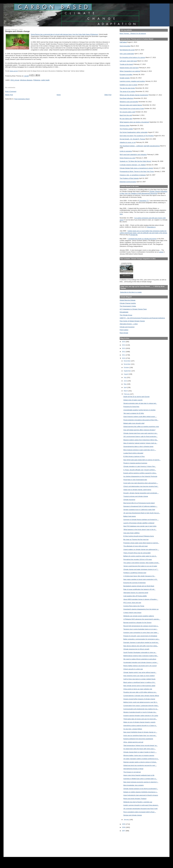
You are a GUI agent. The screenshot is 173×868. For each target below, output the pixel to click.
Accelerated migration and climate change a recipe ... (141, 662)
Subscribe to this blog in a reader (131, 292)
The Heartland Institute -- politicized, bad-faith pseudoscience (140, 146)
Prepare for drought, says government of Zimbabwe (140, 636)
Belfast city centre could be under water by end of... (140, 556)
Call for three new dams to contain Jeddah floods (139, 679)
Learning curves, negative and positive (132, 81)
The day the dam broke (127, 88)
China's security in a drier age (133, 669)
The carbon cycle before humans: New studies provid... (141, 563)
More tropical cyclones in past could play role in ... (140, 450)
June (126, 381)
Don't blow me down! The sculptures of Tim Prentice (137, 136)
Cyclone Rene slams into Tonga (134, 606)
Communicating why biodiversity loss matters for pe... (141, 709)
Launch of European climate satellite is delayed (139, 523)
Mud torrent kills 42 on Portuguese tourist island (139, 503)
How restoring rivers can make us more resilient (139, 676)
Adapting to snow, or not (128, 142)
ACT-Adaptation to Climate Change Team (133, 309)
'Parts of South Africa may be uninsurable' (137, 553)
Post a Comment (11, 91)
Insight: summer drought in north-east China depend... (141, 805)
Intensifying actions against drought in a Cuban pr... (140, 726)
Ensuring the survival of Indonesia (135, 583)
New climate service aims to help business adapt (139, 686)
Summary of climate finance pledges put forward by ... (141, 520)
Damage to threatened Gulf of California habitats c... (140, 506)
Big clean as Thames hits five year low (136, 539)
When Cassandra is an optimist (130, 71)
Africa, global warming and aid (133, 742)
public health (45, 80)
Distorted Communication (128, 182)
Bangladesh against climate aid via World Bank (139, 586)
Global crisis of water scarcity (133, 400)
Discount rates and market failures (131, 105)
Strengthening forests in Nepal (133, 769)
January (127, 820)
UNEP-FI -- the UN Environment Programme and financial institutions (142, 318)
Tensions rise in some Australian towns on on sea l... (141, 629)
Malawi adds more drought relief (134, 423)
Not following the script (127, 50)
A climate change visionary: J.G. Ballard (133, 165)
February (127, 394)
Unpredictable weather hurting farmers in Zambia (139, 410)
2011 (124, 355)
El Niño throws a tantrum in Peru (134, 456)
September (128, 371)
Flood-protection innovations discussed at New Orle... (141, 420)
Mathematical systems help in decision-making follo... (141, 656)
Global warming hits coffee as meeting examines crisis (141, 427)
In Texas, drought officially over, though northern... (140, 470)
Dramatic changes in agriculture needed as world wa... (141, 642)
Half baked (123, 42)
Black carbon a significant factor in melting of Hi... (140, 682)
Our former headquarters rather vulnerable (134, 132)
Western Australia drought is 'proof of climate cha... (140, 712)
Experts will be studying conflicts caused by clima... (140, 473)
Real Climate (124, 333)
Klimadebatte (124, 312)
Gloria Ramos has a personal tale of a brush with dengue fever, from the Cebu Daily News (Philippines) (64, 34)
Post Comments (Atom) (22, 99)
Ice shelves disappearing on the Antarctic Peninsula (140, 476)
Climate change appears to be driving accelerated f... (141, 789)
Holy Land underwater (127, 54)
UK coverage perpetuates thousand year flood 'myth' (141, 809)
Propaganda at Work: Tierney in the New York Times (137, 171)
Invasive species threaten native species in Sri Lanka (141, 716)
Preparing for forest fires (131, 407)
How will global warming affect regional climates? (140, 430)
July (125, 377)
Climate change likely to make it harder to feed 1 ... (140, 752)
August (126, 374)
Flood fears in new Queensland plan (135, 480)
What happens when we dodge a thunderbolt (134, 122)
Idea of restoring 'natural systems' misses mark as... (140, 443)
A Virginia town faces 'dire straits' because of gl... (139, 576)
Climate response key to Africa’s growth (136, 649)
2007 (124, 831)
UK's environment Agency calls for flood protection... (140, 436)
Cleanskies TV (144, 201)
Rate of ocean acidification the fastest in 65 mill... (139, 589)
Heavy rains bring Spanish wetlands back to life (139, 775)
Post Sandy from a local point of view (132, 108)
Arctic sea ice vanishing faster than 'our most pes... (140, 735)
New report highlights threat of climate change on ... (140, 732)
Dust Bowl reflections (127, 98)
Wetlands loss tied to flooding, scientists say (138, 802)
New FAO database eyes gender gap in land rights (140, 526)
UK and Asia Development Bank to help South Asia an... (142, 513)
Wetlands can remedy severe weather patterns (139, 616)
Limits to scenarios (126, 151)
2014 (124, 345)
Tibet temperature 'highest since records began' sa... (141, 745)
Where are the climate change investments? (134, 95)
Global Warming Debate (128, 300)
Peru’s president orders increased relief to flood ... (140, 812)
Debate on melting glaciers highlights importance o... (141, 792)
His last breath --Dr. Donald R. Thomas (132, 139)
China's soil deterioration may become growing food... (141, 486)
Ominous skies (125, 125)
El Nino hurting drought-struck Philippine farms (139, 536)
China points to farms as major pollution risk (138, 689)
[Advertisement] (130, 843)
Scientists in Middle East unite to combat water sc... (140, 779)
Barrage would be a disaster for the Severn (137, 623)
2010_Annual (15, 80)
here (121, 214)
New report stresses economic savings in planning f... (141, 782)
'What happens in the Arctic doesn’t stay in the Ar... (140, 530)
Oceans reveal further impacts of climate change (139, 699)
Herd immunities (125, 46)
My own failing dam (126, 119)
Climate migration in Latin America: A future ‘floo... (140, 466)
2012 (124, 352)
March (126, 391)
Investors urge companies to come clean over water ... (141, 633)
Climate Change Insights (128, 303)
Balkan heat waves (130, 516)
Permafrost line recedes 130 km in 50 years (138, 559)
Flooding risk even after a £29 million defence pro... (140, 692)
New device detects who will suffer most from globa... (141, 646)
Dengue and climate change (133, 815)
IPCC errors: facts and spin (132, 603)
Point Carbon (124, 330)
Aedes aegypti (14, 71)
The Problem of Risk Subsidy (129, 178)
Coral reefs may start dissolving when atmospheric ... (141, 483)
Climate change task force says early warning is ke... (141, 433)
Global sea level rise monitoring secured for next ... (140, 765)
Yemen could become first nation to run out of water (140, 566)
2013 (124, 348)
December (127, 361)
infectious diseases (26, 80)
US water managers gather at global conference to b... (141, 759)
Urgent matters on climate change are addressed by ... (141, 549)
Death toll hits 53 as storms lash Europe (136, 397)
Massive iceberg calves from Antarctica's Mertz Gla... (141, 440)
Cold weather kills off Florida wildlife (135, 596)
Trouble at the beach (126, 64)
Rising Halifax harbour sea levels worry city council (140, 666)
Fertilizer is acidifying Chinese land (135, 573)
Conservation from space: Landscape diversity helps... (141, 706)
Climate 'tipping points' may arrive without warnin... (140, 672)
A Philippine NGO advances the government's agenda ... (142, 619)
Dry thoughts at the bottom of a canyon (132, 57)
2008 (124, 827)
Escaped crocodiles (126, 75)
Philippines (37, 80)
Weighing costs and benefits (129, 102)
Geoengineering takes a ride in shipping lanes (138, 446)
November (127, 364)
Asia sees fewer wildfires (131, 533)
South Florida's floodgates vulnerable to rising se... (140, 652)
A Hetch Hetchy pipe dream (132, 613)
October (127, 367)
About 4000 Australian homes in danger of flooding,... (141, 599)
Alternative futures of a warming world (136, 593)
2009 (124, 824)
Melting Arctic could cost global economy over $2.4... (141, 702)
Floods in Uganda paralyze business (135, 463)
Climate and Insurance (127, 327)
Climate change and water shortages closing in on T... (141, 569)
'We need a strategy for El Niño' (134, 413)
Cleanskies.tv (151, 227)
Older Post (108, 95)
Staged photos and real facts (129, 68)
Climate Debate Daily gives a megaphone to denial (136, 168)
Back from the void (126, 115)
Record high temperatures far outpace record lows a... (141, 626)
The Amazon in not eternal (132, 772)
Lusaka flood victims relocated (133, 453)
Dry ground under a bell (127, 112)
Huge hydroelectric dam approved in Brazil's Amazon (141, 795)
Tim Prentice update (126, 129)
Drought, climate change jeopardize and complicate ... (141, 493)
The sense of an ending (127, 91)
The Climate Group (126, 315)
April (125, 387)
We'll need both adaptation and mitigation (133, 155)
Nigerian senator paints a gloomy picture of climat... (140, 762)
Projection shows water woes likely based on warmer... (141, 543)
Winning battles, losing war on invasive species (139, 755)
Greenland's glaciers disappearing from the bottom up (141, 609)
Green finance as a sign (128, 158)
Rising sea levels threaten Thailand (135, 799)
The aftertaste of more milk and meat (135, 546)
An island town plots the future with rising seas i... (140, 749)
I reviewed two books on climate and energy (142, 239)
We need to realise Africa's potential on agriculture (140, 659)
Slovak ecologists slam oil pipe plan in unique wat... (140, 403)
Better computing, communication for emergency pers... (142, 639)
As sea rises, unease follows (133, 729)
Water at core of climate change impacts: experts (139, 722)
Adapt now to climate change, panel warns (137, 490)
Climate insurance (129, 500)
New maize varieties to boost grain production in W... (141, 579)
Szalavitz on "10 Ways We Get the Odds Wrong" (136, 161)
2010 (124, 358)
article (161, 252)
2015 (124, 342)
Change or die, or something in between (133, 175)
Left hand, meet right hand (128, 61)
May (125, 384)
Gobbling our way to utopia (129, 85)
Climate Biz (134, 235)
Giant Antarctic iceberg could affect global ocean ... (140, 417)
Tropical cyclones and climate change (136, 496)
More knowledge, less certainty (134, 785)
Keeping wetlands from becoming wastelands (138, 739)
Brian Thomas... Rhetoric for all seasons (133, 33)
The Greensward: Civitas (128, 306)
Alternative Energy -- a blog (129, 324)
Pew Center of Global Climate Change (132, 321)
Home (59, 95)
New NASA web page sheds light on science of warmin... (142, 460)
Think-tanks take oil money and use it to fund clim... (140, 719)
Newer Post (9, 95)
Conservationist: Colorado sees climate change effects (141, 696)
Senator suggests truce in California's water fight (139, 510)
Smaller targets (125, 78)
